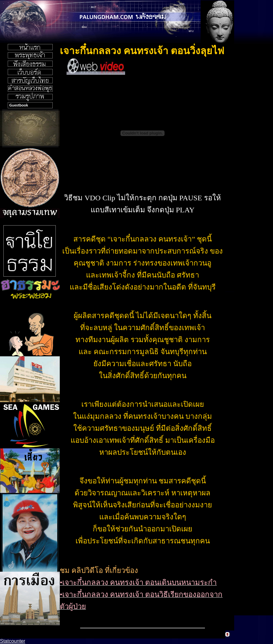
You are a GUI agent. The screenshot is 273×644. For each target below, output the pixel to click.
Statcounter (13, 641)
